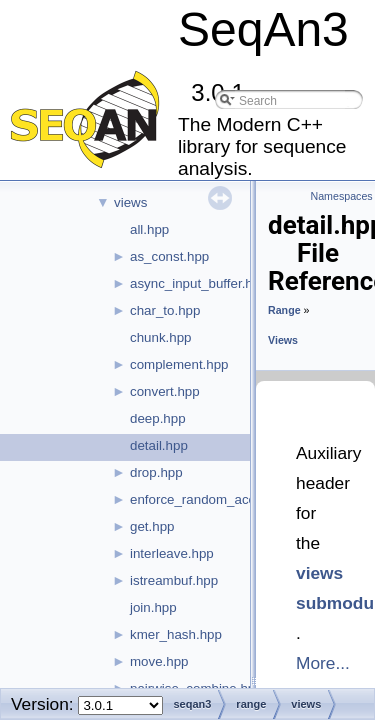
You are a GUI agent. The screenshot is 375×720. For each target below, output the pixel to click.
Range (284, 310)
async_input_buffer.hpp (199, 283)
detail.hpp (159, 445)
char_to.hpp (165, 310)
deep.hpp (158, 418)
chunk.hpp (161, 337)
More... (323, 663)
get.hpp (152, 526)
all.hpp (149, 229)
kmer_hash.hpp (176, 634)
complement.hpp (179, 364)
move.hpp (159, 661)
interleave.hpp (172, 553)
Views (283, 340)
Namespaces (342, 196)
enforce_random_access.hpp (216, 499)
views (130, 202)
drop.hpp (156, 472)
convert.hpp (165, 391)
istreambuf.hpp (174, 580)
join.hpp (153, 607)
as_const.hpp (169, 256)
